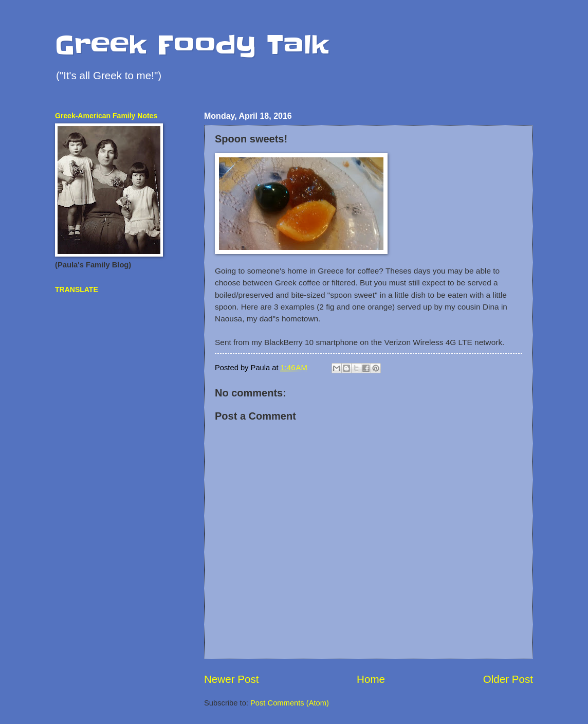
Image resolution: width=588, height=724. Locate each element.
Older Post (508, 679)
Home (371, 679)
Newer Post (231, 679)
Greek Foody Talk (192, 45)
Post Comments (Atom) (290, 703)
